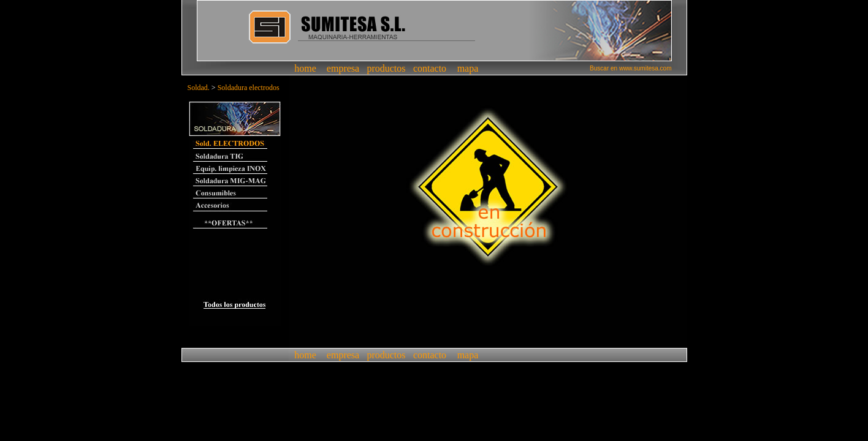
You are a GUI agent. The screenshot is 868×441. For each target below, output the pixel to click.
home (305, 68)
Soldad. (199, 88)
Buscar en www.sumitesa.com (630, 68)
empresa (343, 68)
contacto (430, 68)
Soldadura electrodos (249, 88)
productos (386, 68)
